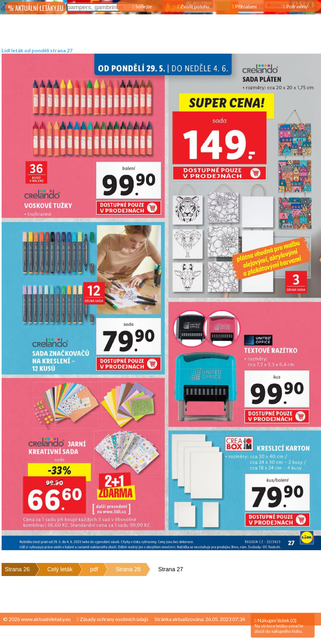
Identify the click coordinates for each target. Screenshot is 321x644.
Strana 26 (17, 569)
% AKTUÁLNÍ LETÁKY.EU (36, 8)
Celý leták (60, 569)
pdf (94, 569)
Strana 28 (128, 569)
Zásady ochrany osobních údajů (113, 619)
